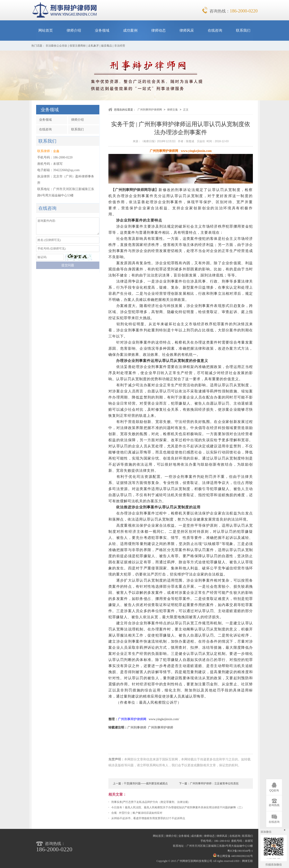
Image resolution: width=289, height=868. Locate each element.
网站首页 (46, 30)
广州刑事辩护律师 (161, 728)
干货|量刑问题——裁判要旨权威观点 (146, 783)
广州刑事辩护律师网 (150, 110)
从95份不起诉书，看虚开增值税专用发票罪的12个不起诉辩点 (148, 818)
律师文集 (172, 110)
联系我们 (243, 30)
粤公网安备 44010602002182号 (233, 856)
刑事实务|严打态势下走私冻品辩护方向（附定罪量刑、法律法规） (151, 802)
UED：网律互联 (243, 861)
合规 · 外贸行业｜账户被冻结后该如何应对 (137, 813)
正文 (186, 110)
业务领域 (102, 30)
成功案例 (130, 30)
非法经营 (120, 46)
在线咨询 (215, 30)
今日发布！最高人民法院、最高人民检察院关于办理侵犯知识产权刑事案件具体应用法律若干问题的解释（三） (178, 807)
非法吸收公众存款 (56, 46)
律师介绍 (74, 30)
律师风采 (187, 30)
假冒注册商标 (78, 46)
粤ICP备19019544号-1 (240, 851)
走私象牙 (93, 46)
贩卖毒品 (107, 46)
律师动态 (158, 30)
